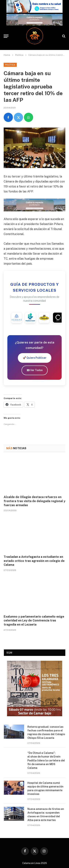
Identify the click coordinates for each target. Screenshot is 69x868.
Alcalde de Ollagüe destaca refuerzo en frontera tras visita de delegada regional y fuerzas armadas (34, 501)
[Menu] (6, 36)
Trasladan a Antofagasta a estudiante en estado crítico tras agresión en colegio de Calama (34, 561)
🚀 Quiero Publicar (35, 358)
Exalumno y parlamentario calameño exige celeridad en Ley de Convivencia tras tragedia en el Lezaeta (34, 621)
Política (10, 65)
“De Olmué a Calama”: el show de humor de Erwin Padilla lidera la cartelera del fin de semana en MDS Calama (46, 760)
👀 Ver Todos (35, 370)
